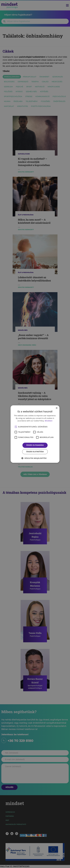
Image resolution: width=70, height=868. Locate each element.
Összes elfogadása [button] (35, 445)
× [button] (56, 408)
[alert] (35, 434)
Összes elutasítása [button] (35, 452)
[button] (35, 458)
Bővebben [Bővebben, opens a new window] (49, 421)
